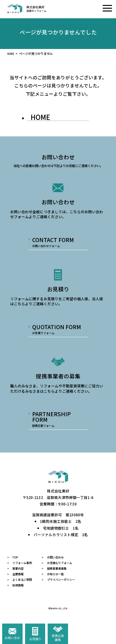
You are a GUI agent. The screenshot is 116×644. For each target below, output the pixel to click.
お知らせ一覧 (66, 580)
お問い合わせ (66, 561)
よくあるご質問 (26, 586)
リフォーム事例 (26, 567)
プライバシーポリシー (73, 586)
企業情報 (20, 580)
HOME (12, 53)
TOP (17, 561)
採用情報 (20, 592)
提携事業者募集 (68, 573)
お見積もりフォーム (71, 567)
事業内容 (20, 573)
